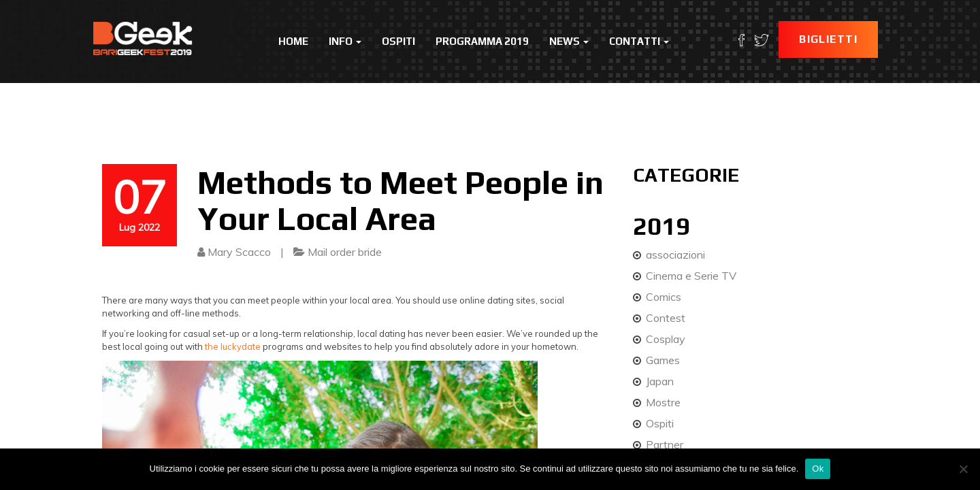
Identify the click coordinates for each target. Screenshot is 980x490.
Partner (665, 444)
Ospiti (398, 41)
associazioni (675, 255)
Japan (660, 381)
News (569, 41)
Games (663, 360)
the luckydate (233, 346)
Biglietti (828, 39)
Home (293, 41)
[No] (963, 469)
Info (345, 41)
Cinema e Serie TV (691, 276)
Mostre (663, 402)
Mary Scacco (239, 252)
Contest (666, 318)
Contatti (639, 41)
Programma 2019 (482, 41)
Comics (664, 297)
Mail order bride (345, 252)
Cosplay (666, 339)
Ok (818, 469)
